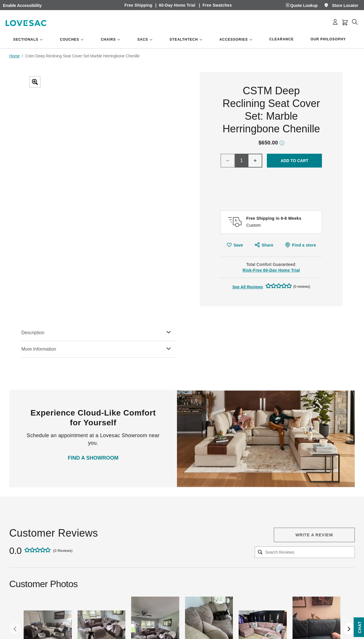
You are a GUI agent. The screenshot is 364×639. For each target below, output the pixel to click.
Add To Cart (295, 161)
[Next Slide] (349, 629)
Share (268, 245)
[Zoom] (103, 189)
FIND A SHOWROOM (93, 458)
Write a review (314, 535)
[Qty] (241, 161)
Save (238, 245)
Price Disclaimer (282, 143)
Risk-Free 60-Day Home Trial (271, 270)
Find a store (304, 245)
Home (14, 56)
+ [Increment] (255, 161)
